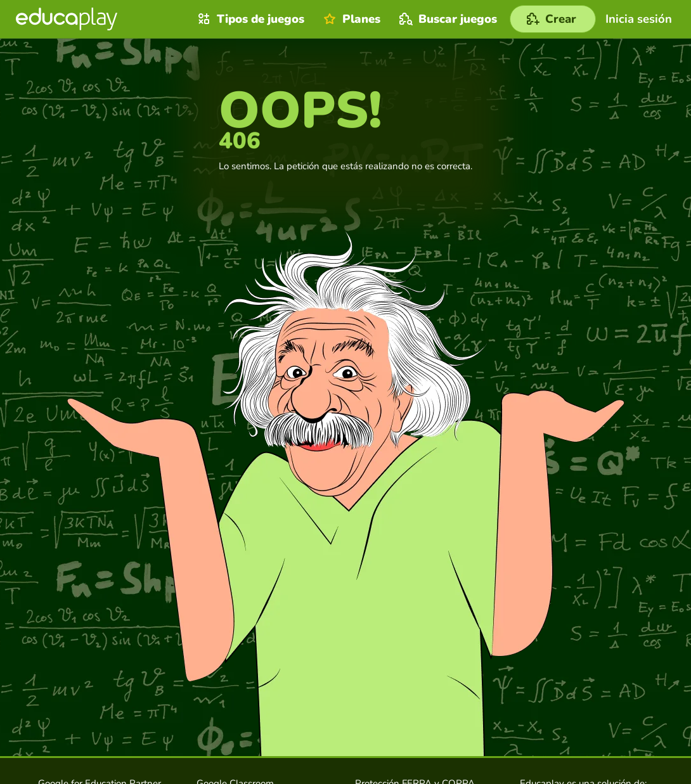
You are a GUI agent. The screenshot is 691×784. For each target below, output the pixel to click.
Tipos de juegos (249, 19)
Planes (350, 19)
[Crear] (553, 19)
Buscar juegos (447, 19)
